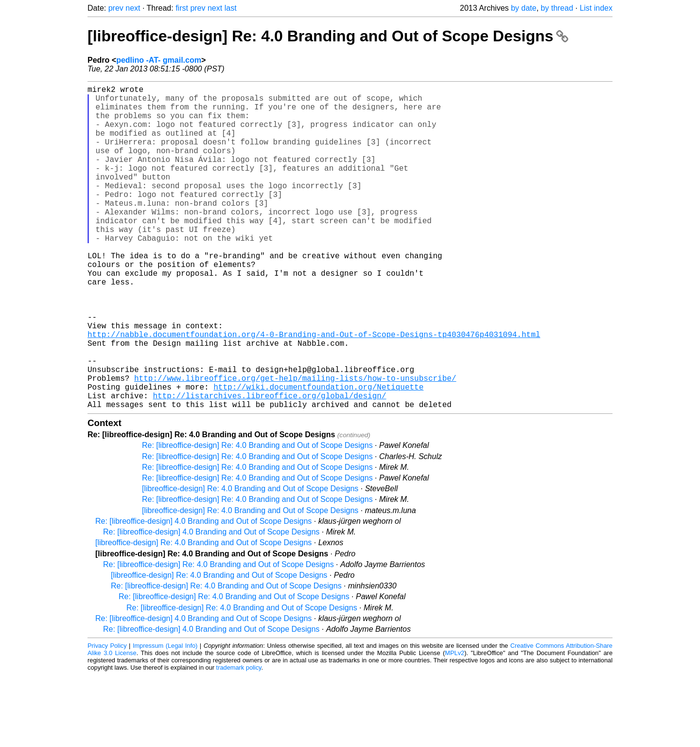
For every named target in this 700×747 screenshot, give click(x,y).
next (133, 8)
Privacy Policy (107, 718)
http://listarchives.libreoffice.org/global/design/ (269, 465)
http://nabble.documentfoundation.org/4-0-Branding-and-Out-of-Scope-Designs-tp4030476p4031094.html (314, 391)
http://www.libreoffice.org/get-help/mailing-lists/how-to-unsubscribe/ (295, 444)
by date (524, 8)
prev (116, 8)
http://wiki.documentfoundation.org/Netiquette (318, 455)
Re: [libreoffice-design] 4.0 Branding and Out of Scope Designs (203, 593)
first (182, 8)
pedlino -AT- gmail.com (159, 60)
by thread (557, 8)
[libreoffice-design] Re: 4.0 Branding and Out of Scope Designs (328, 36)
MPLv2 (455, 725)
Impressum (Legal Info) (165, 718)
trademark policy (239, 739)
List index (596, 8)
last (231, 8)
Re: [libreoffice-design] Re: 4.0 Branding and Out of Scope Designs (257, 517)
